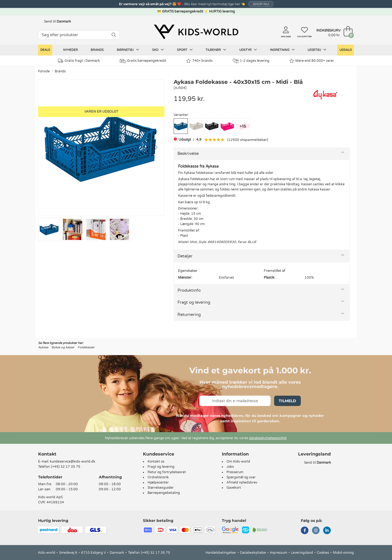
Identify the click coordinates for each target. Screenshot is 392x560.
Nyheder (71, 50)
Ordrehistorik (158, 477)
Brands (97, 50)
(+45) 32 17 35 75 (66, 467)
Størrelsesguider (161, 488)
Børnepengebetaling (164, 493)
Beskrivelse (188, 153)
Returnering (189, 315)
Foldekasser (86, 347)
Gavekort (234, 488)
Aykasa (43, 347)
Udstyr (248, 50)
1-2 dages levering (251, 61)
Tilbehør (216, 50)
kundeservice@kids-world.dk (73, 461)
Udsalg (346, 50)
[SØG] (114, 35)
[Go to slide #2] (73, 229)
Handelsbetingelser (221, 553)
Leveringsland (302, 553)
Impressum (278, 553)
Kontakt (47, 454)
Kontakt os (156, 461)
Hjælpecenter (158, 482)
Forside (44, 71)
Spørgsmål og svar (241, 477)
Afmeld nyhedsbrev (242, 482)
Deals (45, 50)
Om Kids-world (238, 461)
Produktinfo (189, 290)
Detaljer (185, 256)
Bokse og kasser (63, 347)
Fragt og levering (194, 302)
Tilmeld (287, 401)
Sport (185, 50)
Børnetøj (128, 50)
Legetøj (317, 50)
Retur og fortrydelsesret (167, 472)
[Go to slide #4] (119, 229)
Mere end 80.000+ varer (312, 61)
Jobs (230, 467)
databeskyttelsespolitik (268, 438)
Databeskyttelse (253, 553)
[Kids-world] (196, 32)
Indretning (282, 50)
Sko (158, 50)
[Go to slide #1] (49, 229)
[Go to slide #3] (96, 229)
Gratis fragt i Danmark (79, 61)
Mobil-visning (343, 553)
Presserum (235, 472)
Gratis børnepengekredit (143, 61)
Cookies (323, 553)
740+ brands (199, 61)
